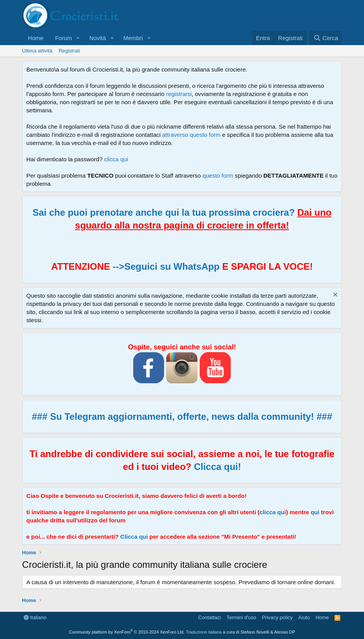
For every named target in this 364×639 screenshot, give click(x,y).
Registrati (69, 51)
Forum (64, 38)
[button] (78, 38)
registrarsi (179, 94)
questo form (218, 175)
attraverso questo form (192, 135)
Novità (98, 38)
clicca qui (116, 159)
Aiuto (304, 617)
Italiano (35, 617)
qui (315, 512)
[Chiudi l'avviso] (334, 296)
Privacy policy (277, 617)
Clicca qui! (217, 467)
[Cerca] (326, 38)
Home (36, 38)
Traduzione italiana (204, 632)
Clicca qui (134, 537)
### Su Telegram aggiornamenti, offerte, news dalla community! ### (182, 416)
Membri (133, 38)
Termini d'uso (241, 617)
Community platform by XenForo (127, 632)
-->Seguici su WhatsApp (165, 266)
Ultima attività (37, 51)
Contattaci (210, 617)
